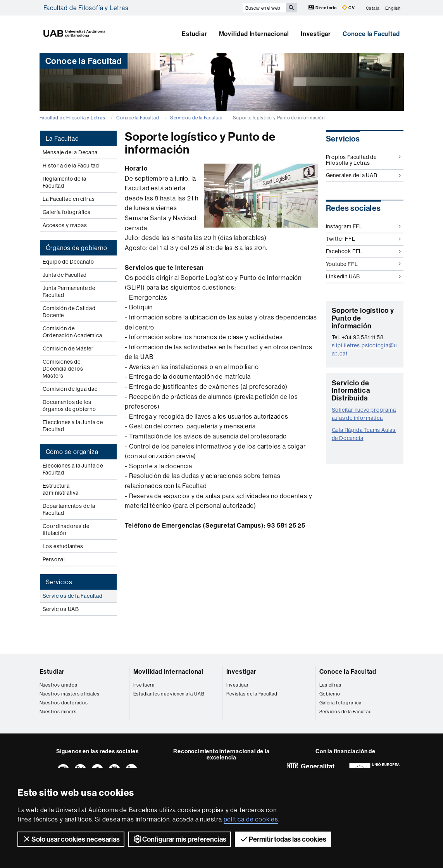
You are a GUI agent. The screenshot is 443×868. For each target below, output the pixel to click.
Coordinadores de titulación (66, 530)
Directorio (323, 8)
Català (373, 8)
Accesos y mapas (65, 225)
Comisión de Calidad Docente (69, 312)
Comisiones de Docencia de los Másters (63, 369)
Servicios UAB (61, 609)
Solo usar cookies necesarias (71, 839)
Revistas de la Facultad (252, 694)
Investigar (316, 34)
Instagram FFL (363, 226)
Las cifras (330, 685)
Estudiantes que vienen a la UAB (169, 694)
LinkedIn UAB (363, 276)
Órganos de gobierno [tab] (77, 248)
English (393, 8)
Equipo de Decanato (68, 262)
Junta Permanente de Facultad (69, 292)
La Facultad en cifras (69, 199)
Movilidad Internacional (254, 34)
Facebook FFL (363, 251)
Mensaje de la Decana (70, 152)
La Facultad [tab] (62, 138)
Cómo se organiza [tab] (72, 452)
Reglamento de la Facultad (65, 182)
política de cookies (251, 819)
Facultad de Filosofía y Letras (86, 8)
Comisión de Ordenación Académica (72, 332)
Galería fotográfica (67, 212)
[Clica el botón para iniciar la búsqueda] (291, 8)
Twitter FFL (363, 239)
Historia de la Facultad (71, 166)
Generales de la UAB (363, 175)
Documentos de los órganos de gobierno (69, 406)
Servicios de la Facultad (197, 118)
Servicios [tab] (59, 582)
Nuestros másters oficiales (70, 694)
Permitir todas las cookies (283, 839)
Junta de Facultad (65, 275)
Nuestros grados (59, 685)
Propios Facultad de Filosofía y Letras (363, 160)
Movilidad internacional (168, 671)
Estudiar (194, 34)
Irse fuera (144, 685)
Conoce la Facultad (371, 34)
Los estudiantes (63, 546)
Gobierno (330, 694)
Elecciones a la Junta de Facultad (73, 426)
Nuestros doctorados (64, 703)
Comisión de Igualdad (70, 389)
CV (348, 8)
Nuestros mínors (58, 712)
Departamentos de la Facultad (69, 509)
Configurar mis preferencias (180, 839)
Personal (54, 559)
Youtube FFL (363, 264)
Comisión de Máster (68, 349)
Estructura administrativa (61, 489)
